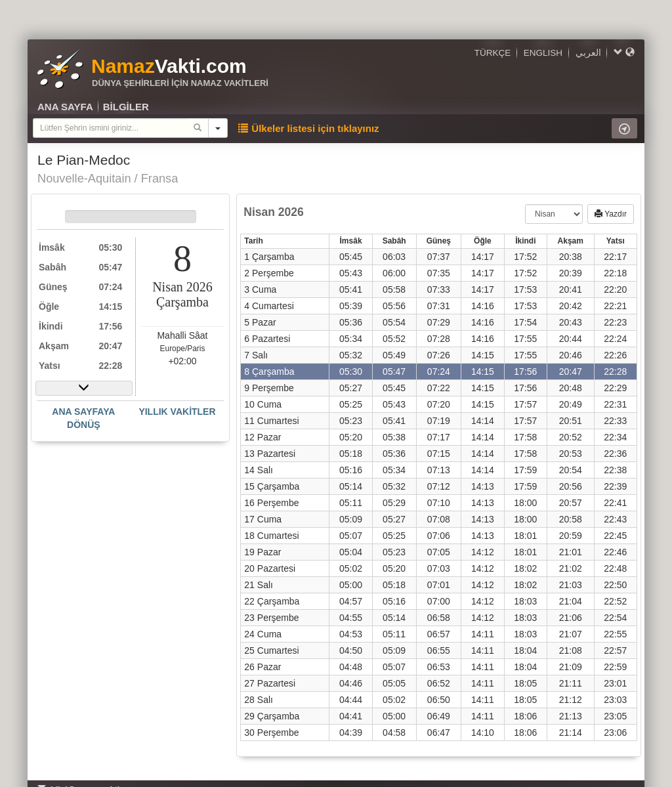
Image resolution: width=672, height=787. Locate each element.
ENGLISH (543, 53)
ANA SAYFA (65, 107)
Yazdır (611, 214)
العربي (588, 53)
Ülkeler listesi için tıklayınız (308, 128)
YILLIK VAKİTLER (177, 412)
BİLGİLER (126, 107)
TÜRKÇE (493, 53)
